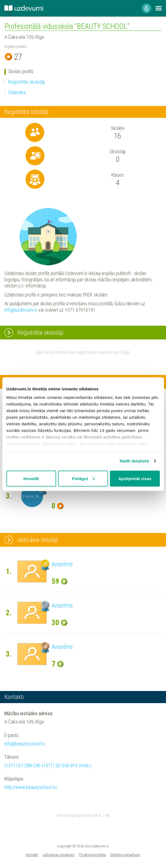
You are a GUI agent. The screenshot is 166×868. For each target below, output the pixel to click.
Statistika (17, 92)
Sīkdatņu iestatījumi (125, 855)
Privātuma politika (92, 855)
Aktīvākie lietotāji (38, 540)
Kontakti (32, 855)
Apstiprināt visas (135, 478)
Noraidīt (31, 478)
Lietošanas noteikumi (58, 855)
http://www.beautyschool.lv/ (31, 787)
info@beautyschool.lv (25, 744)
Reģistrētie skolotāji (26, 82)
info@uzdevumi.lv (21, 310)
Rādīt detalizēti (134, 461)
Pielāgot (83, 478)
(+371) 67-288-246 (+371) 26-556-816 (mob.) (48, 765)
